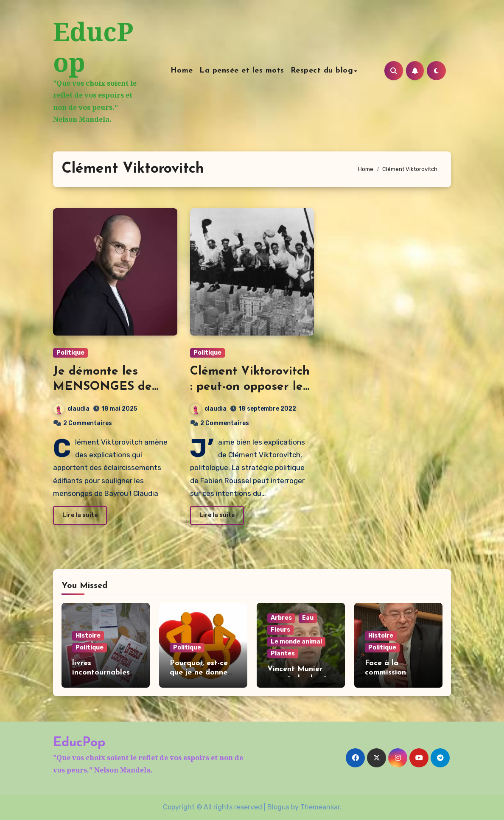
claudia (71, 409)
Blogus (278, 807)
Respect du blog (322, 71)
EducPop (93, 47)
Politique (70, 353)
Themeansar (320, 807)
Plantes (283, 653)
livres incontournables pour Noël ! (101, 672)
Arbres (281, 618)
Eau (308, 618)
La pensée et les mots (242, 71)
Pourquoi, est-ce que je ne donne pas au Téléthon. (199, 672)
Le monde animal (296, 642)
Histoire (88, 636)
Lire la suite (80, 515)
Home (182, 71)
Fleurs (280, 630)
